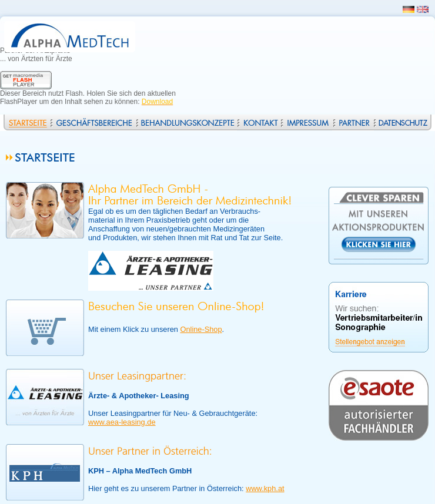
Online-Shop (201, 329)
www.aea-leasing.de (122, 422)
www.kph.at (265, 488)
